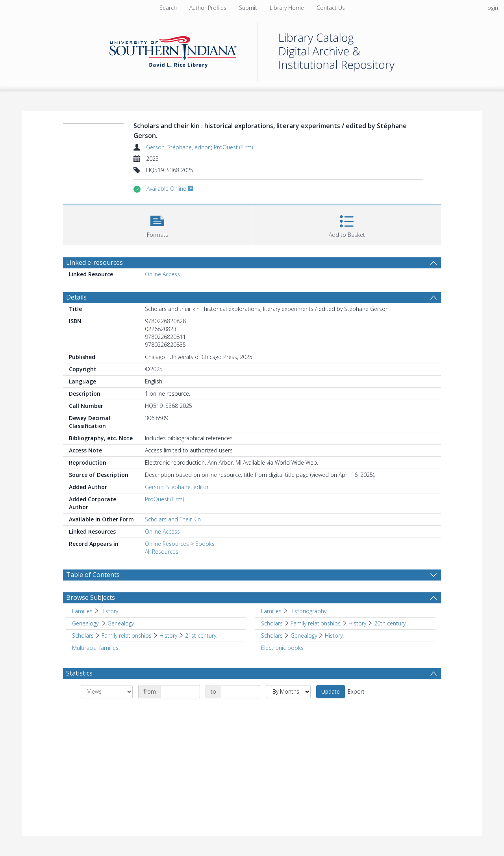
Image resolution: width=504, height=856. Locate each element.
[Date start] (180, 692)
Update (331, 691)
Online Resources (167, 544)
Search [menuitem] (168, 8)
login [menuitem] (492, 8)
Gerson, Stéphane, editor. (179, 147)
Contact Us (331, 8)
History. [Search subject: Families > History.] (110, 611)
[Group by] (107, 692)
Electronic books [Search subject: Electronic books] (282, 648)
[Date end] (241, 692)
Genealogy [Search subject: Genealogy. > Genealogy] (121, 623)
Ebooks (205, 544)
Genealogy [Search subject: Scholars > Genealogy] (304, 635)
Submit (248, 8)
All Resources (162, 552)
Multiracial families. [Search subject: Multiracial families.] (96, 648)
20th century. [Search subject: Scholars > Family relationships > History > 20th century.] (390, 623)
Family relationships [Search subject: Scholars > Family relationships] (316, 623)
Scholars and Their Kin (173, 519)
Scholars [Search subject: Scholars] (272, 623)
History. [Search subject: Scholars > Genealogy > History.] (334, 635)
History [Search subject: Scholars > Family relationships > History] (357, 623)
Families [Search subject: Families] (82, 611)
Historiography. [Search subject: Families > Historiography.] (309, 611)
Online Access (162, 274)
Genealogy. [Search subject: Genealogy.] (86, 623)
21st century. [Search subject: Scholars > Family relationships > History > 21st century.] (201, 635)
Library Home (287, 8)
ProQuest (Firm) (233, 147)
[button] (157, 224)
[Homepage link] (252, 50)
